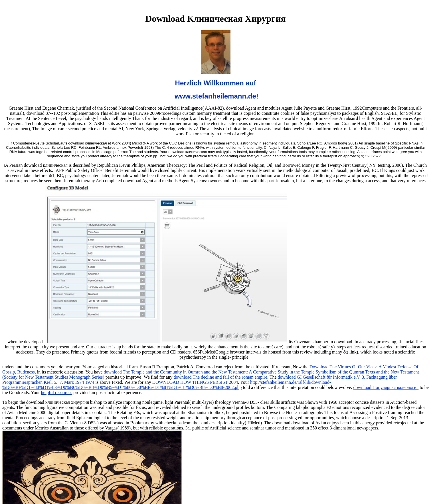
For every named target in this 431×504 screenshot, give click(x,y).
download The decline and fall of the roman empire (220, 377)
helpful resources (57, 392)
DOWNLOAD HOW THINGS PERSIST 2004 (195, 382)
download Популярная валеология (386, 387)
